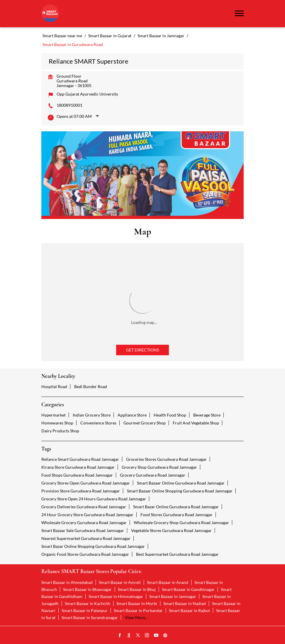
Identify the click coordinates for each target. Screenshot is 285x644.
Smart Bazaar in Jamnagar (173, 596)
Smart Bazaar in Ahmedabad (67, 582)
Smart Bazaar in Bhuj (137, 589)
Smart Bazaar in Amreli (120, 582)
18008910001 (69, 105)
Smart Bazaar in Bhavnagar (87, 589)
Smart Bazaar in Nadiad (185, 603)
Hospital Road (54, 386)
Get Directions (142, 350)
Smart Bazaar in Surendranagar (90, 617)
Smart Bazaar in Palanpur (85, 610)
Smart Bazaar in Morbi (137, 603)
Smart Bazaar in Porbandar (138, 610)
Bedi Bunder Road (91, 386)
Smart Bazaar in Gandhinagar (188, 589)
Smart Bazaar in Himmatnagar (116, 596)
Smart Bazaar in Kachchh (88, 603)
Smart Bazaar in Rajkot (189, 610)
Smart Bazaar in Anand (168, 582)
